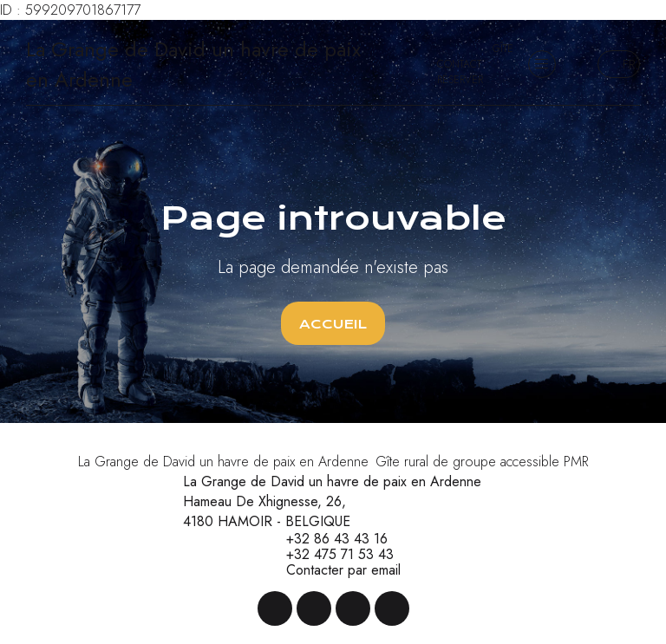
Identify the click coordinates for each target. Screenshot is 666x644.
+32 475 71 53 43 (330, 555)
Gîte (503, 49)
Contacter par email (333, 570)
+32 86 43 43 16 (327, 539)
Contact (459, 64)
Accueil (333, 324)
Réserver (460, 80)
